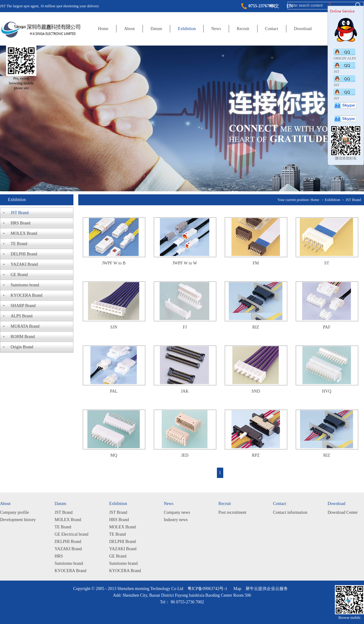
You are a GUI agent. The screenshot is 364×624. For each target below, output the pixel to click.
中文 (275, 6)
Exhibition (333, 200)
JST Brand (353, 200)
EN (290, 6)
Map (236, 589)
